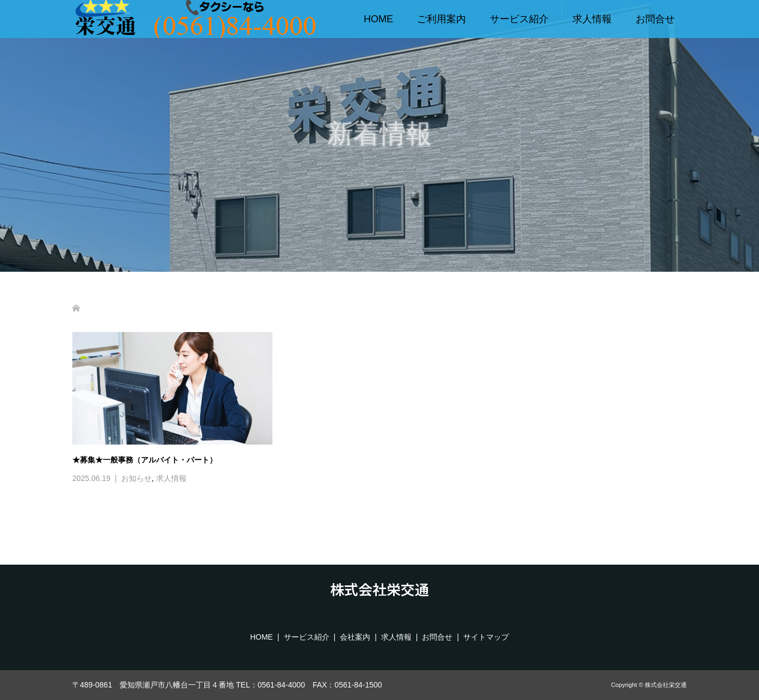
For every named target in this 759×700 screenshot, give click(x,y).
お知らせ (136, 478)
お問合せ (655, 19)
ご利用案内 (441, 19)
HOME (378, 19)
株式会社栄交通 (379, 589)
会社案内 (355, 637)
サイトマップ (486, 637)
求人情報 (592, 19)
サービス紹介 (519, 19)
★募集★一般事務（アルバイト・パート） (145, 460)
